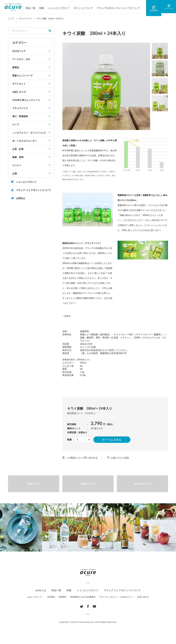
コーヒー (17, 165)
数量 (69, 440)
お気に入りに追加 (120, 458)
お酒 (15, 173)
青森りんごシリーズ (22, 75)
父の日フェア (19, 51)
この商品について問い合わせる (82, 458)
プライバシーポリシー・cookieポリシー (116, 597)
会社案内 (51, 597)
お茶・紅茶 (18, 149)
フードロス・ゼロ (21, 59)
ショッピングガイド (62, 8)
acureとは (41, 590)
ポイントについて (87, 8)
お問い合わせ (143, 597)
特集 (45, 8)
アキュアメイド (20, 108)
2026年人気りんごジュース (26, 100)
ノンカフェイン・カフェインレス (29, 133)
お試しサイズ (19, 92)
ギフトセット (19, 84)
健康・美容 (18, 157)
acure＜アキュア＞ (35, 597)
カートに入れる (112, 440)
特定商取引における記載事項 (83, 597)
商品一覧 (34, 8)
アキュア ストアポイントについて (34, 190)
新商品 (16, 67)
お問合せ (21, 198)
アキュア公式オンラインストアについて (122, 8)
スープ (16, 124)
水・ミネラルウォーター (25, 141)
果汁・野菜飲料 (20, 116)
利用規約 (63, 597)
